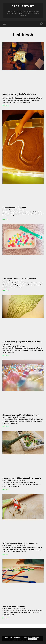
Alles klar (32, 639)
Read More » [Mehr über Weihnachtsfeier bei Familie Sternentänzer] (6, 555)
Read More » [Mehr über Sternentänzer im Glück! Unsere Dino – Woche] (6, 489)
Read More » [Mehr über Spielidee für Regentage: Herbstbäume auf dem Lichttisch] (6, 355)
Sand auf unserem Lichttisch (14, 208)
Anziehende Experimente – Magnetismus (19, 279)
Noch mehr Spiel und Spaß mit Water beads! (21, 415)
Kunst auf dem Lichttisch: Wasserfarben (19, 94)
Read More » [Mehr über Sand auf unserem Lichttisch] (6, 219)
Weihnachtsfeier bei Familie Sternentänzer (20, 543)
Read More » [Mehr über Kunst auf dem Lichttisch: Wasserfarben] (6, 105)
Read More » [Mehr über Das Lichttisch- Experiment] (6, 618)
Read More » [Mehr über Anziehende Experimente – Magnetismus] (6, 290)
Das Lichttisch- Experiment (14, 606)
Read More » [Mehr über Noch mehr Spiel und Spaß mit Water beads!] (6, 426)
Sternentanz (23, 6)
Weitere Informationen (20, 639)
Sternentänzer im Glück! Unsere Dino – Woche (22, 478)
